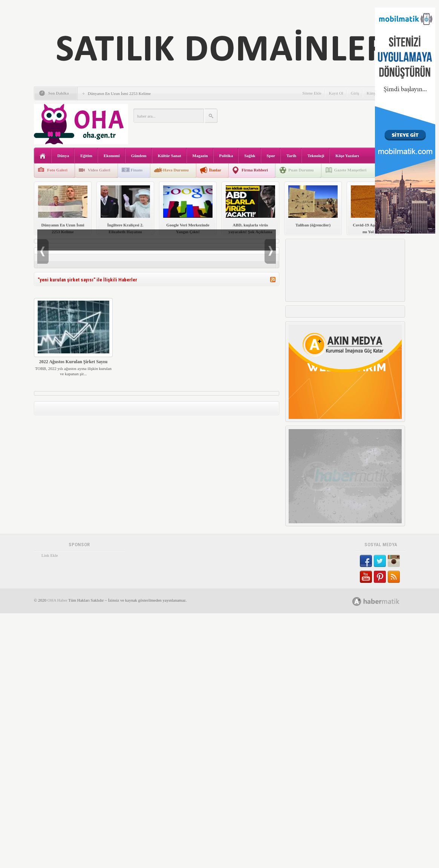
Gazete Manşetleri (350, 170)
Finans (137, 170)
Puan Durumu (301, 170)
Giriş (355, 93)
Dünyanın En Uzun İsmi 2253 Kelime (119, 93)
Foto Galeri (57, 170)
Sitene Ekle (312, 93)
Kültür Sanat (170, 156)
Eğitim (86, 156)
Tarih (291, 156)
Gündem (139, 156)
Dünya (63, 156)
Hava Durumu (176, 170)
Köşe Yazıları (347, 156)
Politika (226, 156)
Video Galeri (99, 170)
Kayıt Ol (336, 93)
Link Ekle (50, 555)
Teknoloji (316, 156)
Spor (271, 156)
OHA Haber (57, 600)
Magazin (200, 156)
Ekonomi (112, 156)
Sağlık (250, 156)
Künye (372, 93)
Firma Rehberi (255, 170)
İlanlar (215, 170)
